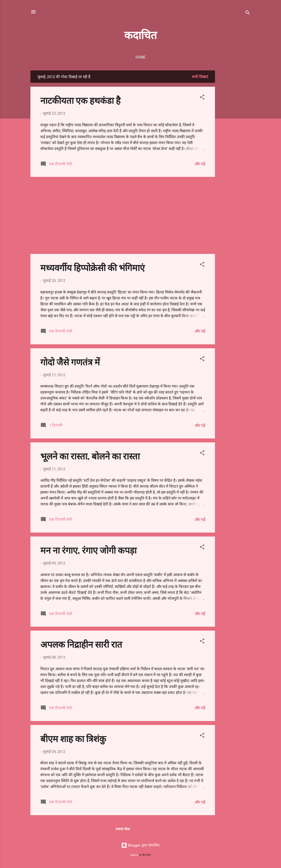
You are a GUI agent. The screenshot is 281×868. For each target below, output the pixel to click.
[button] (202, 98)
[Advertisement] (235, 145)
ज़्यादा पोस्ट (123, 829)
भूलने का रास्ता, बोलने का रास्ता (90, 456)
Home (140, 57)
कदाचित (140, 34)
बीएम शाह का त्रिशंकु (73, 738)
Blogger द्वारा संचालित (140, 845)
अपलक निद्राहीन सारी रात (81, 644)
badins (134, 855)
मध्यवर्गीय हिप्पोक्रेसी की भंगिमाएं (93, 267)
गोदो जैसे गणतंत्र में (70, 362)
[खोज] (248, 13)
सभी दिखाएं (200, 77)
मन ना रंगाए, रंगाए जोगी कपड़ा (88, 550)
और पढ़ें (200, 164)
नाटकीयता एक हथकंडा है (80, 100)
